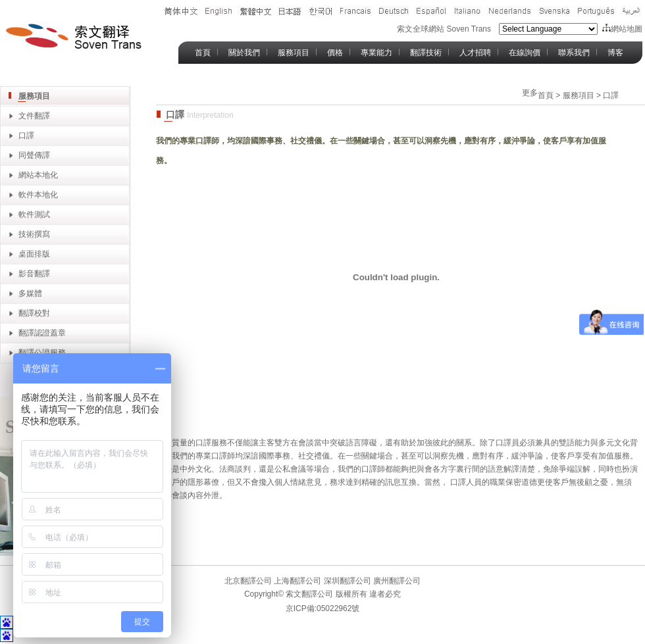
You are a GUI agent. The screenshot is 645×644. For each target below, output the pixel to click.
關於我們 (244, 53)
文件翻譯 (34, 116)
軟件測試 (34, 214)
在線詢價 (525, 53)
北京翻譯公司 (248, 581)
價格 (335, 53)
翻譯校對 (34, 313)
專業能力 (376, 53)
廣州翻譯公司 (396, 581)
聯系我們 (574, 53)
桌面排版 (34, 254)
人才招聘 (475, 53)
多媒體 (30, 293)
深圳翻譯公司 (346, 581)
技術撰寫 (34, 234)
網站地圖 (622, 29)
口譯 (26, 136)
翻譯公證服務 (42, 353)
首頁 (203, 53)
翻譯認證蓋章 (42, 333)
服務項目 (294, 53)
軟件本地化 (38, 195)
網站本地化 (38, 175)
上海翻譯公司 (297, 581)
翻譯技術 (426, 53)
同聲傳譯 (34, 155)
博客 (615, 53)
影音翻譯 (34, 274)
